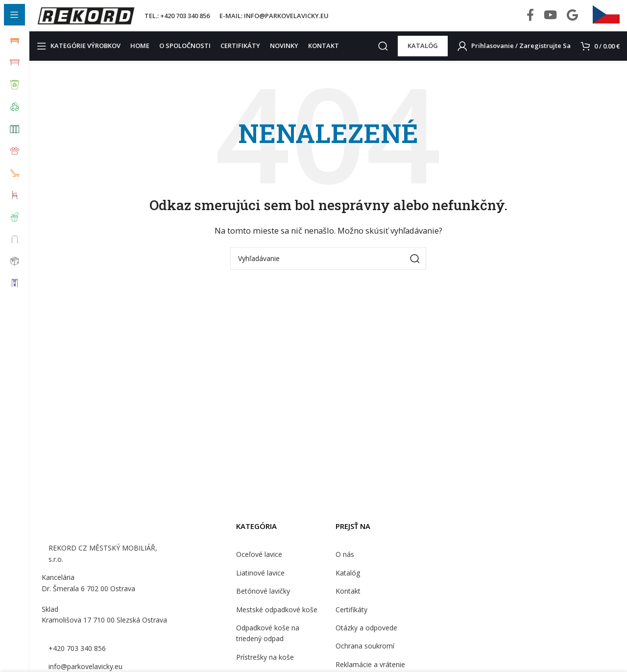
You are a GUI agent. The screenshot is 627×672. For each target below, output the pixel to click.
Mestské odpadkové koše (275, 618)
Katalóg (347, 581)
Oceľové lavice (259, 563)
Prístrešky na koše (264, 665)
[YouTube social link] (550, 20)
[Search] (386, 54)
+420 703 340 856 (76, 656)
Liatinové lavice (260, 581)
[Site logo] (86, 19)
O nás (345, 563)
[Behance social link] (572, 20)
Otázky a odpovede (365, 636)
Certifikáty (351, 618)
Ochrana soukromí (364, 654)
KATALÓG (426, 54)
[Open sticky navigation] (81, 54)
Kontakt (347, 599)
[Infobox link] (606, 20)
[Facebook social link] (530, 20)
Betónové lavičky (262, 599)
